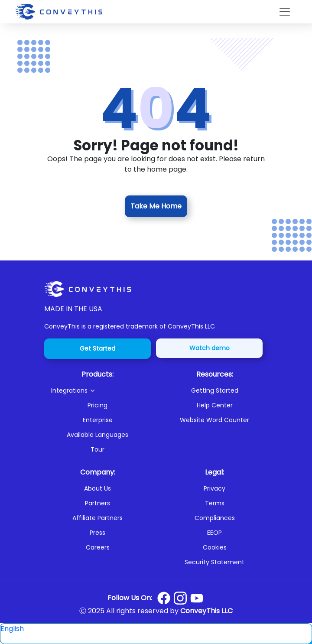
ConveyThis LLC (206, 611)
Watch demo (210, 348)
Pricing (97, 405)
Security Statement (214, 562)
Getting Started (215, 390)
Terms (215, 503)
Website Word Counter (214, 420)
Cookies (215, 547)
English (12, 629)
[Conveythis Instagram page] (180, 598)
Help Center (215, 405)
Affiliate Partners (97, 518)
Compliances (215, 518)
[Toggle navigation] (285, 12)
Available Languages (97, 435)
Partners (97, 503)
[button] (101, 390)
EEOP (214, 533)
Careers (98, 547)
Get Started (97, 348)
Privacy (214, 488)
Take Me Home (156, 206)
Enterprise (98, 420)
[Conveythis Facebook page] (164, 598)
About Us (97, 488)
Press (97, 533)
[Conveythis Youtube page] (197, 598)
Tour (97, 449)
